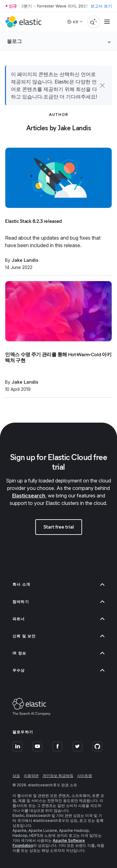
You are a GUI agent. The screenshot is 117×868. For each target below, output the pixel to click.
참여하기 (58, 602)
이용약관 (31, 776)
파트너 (58, 619)
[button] (102, 85)
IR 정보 (58, 653)
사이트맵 (85, 776)
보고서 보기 (101, 6)
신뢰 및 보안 (58, 636)
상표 (16, 776)
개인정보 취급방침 (58, 776)
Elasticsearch (29, 496)
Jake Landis (25, 260)
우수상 (58, 670)
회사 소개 (58, 584)
